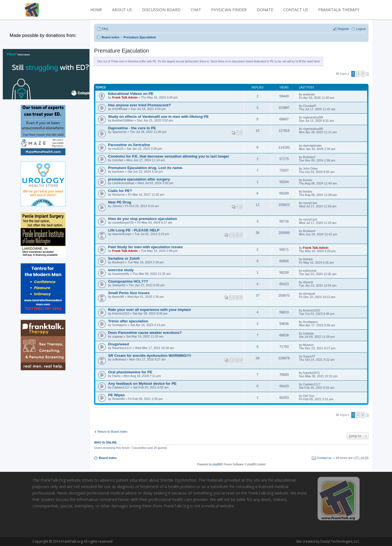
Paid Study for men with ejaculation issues (145, 247)
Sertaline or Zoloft (124, 258)
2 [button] (358, 74)
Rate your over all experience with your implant (149, 310)
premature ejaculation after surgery (139, 179)
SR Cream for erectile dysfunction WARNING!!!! (149, 356)
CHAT (196, 10)
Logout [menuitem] (361, 29)
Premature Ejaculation (121, 51)
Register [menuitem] (343, 29)
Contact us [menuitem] (324, 458)
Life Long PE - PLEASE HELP (134, 230)
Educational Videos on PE (131, 94)
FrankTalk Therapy (339, 10)
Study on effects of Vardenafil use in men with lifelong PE (158, 117)
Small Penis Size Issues (129, 293)
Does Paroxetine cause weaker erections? (145, 333)
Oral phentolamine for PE (130, 372)
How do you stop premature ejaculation (142, 219)
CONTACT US (296, 10)
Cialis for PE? (120, 191)
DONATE (265, 10)
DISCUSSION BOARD (161, 10)
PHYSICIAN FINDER (229, 10)
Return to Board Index (112, 432)
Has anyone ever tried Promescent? (139, 105)
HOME (96, 10)
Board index (108, 458)
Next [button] (367, 74)
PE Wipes (116, 395)
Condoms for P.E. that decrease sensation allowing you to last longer (168, 156)
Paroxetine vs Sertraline (129, 145)
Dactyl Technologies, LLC (305, 541)
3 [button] (363, 74)
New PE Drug (120, 202)
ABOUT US (122, 10)
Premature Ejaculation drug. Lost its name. (145, 168)
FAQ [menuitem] (105, 29)
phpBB (217, 464)
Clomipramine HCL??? (128, 281)
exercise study (121, 270)
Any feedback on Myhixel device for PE (142, 384)
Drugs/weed (118, 344)
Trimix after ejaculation (128, 321)
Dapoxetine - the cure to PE (132, 128)
